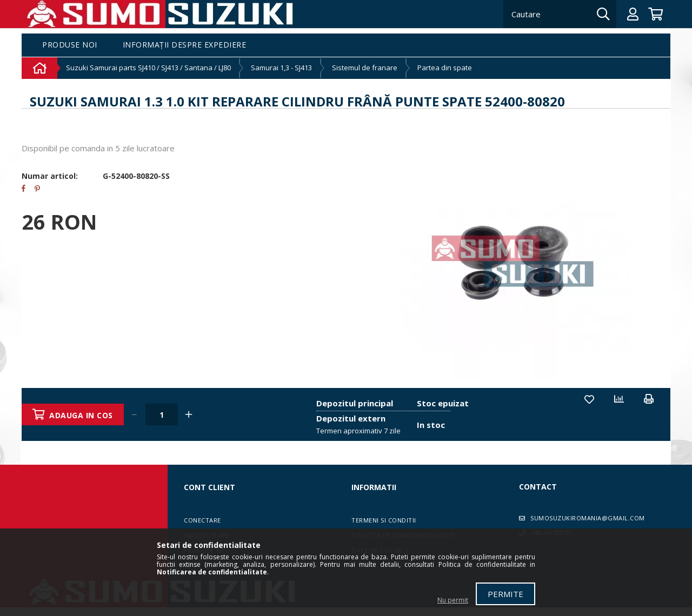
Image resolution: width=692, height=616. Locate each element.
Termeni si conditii (384, 520)
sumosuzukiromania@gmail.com (588, 518)
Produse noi (70, 45)
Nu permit (453, 600)
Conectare (202, 520)
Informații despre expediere (185, 45)
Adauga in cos (82, 415)
